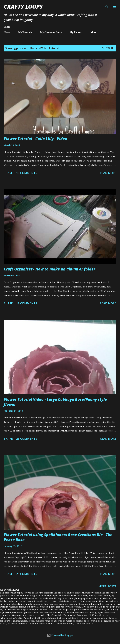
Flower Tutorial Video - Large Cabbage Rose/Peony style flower (55, 402)
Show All (108, 48)
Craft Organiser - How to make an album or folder (49, 269)
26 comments (27, 439)
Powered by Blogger (60, 635)
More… (95, 32)
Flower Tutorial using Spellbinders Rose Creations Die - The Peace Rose (58, 537)
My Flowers (76, 32)
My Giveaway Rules (51, 32)
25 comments (27, 574)
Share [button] (8, 173)
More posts (107, 586)
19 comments (27, 303)
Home (7, 32)
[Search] (107, 6)
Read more (108, 173)
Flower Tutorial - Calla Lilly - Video (35, 139)
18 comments (27, 173)
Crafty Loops (23, 6)
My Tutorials (25, 32)
